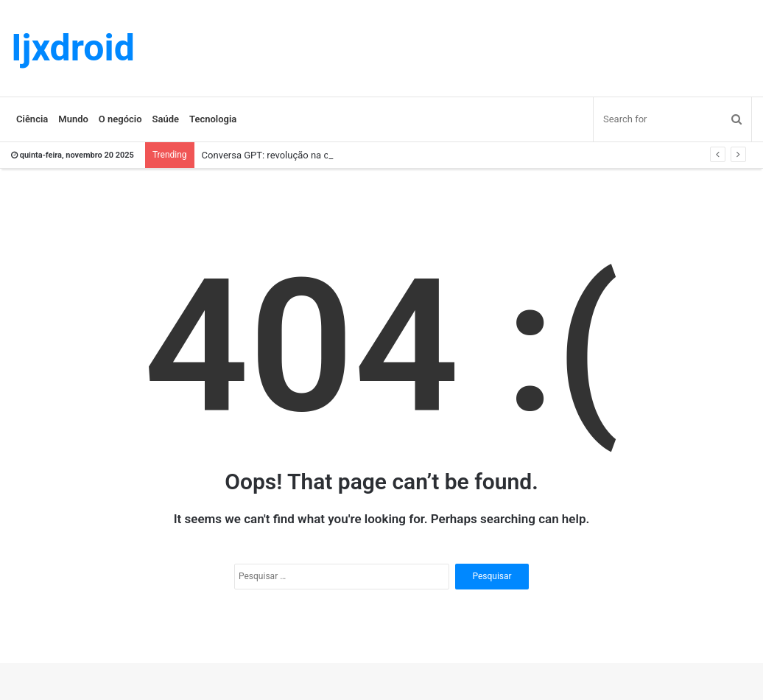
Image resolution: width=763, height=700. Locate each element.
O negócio (120, 119)
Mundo (73, 119)
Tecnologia (213, 119)
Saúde (166, 119)
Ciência (32, 119)
